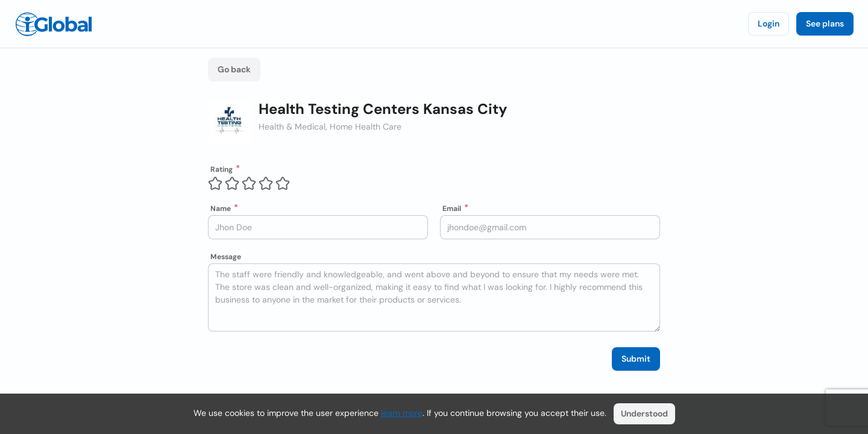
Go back (234, 69)
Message (226, 257)
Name (221, 209)
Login (769, 24)
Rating (222, 169)
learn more (402, 413)
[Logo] (54, 24)
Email (452, 209)
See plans (825, 24)
